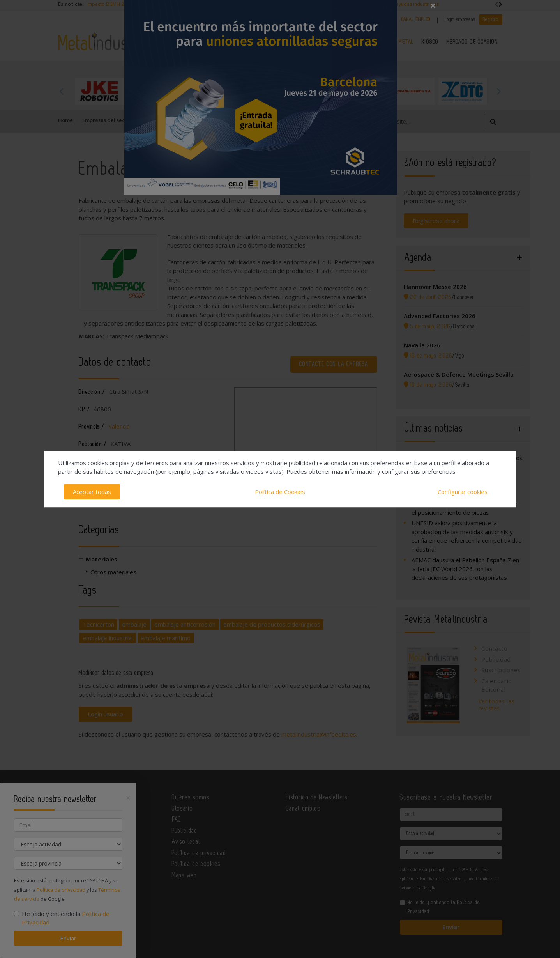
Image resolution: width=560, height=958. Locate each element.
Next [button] (498, 91)
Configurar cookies (463, 492)
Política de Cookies (280, 492)
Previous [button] (62, 91)
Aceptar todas (92, 492)
